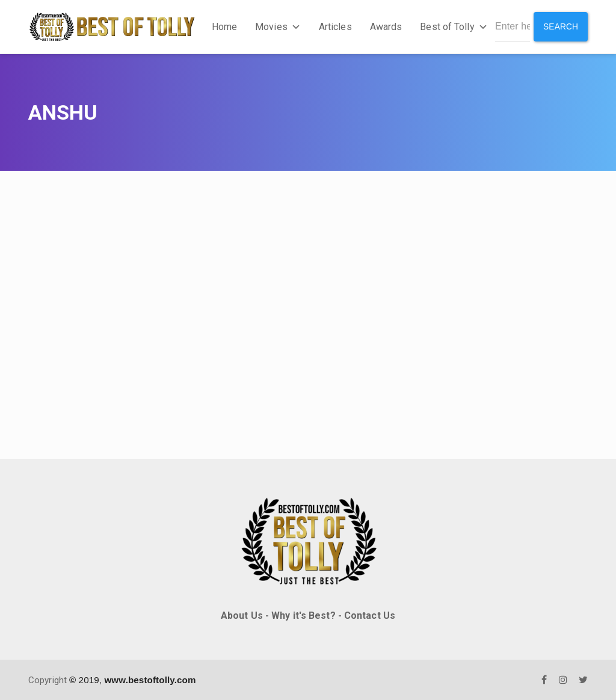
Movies (277, 27)
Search (560, 26)
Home (224, 27)
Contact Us (370, 616)
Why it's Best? (303, 616)
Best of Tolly (453, 27)
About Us (242, 616)
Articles (335, 27)
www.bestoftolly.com (150, 679)
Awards (386, 27)
